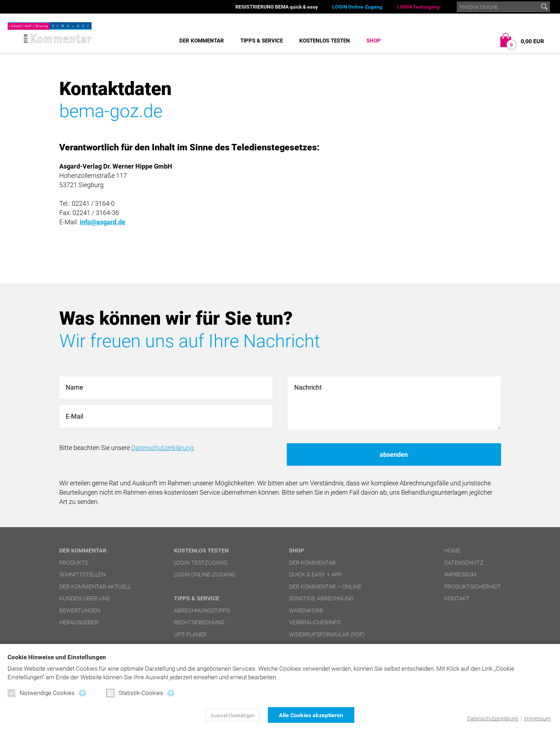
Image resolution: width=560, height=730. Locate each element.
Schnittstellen (82, 574)
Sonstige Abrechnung (321, 598)
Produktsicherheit (473, 587)
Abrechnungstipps (202, 611)
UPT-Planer (190, 634)
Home (452, 551)
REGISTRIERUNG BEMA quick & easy (277, 7)
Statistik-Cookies (135, 693)
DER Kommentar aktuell (95, 587)
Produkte (74, 563)
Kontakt (457, 598)
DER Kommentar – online (325, 587)
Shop (374, 41)
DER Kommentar (202, 41)
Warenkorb (306, 611)
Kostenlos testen (325, 41)
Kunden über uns (84, 598)
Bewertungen (80, 611)
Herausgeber (79, 622)
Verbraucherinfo (315, 622)
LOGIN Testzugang (418, 7)
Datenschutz (464, 563)
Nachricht (394, 403)
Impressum (537, 719)
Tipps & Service (262, 41)
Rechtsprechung (199, 622)
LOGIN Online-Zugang (357, 7)
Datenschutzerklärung (493, 719)
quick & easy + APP (316, 574)
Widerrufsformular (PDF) (327, 634)
